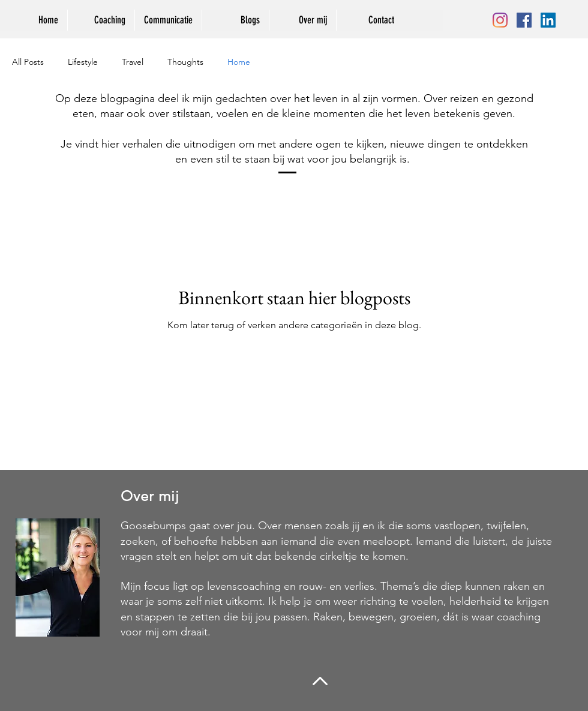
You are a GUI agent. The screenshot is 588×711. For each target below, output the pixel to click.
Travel (133, 62)
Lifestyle (83, 62)
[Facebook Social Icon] (524, 20)
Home (239, 62)
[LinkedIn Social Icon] (548, 20)
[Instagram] (500, 20)
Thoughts (185, 62)
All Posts (28, 62)
